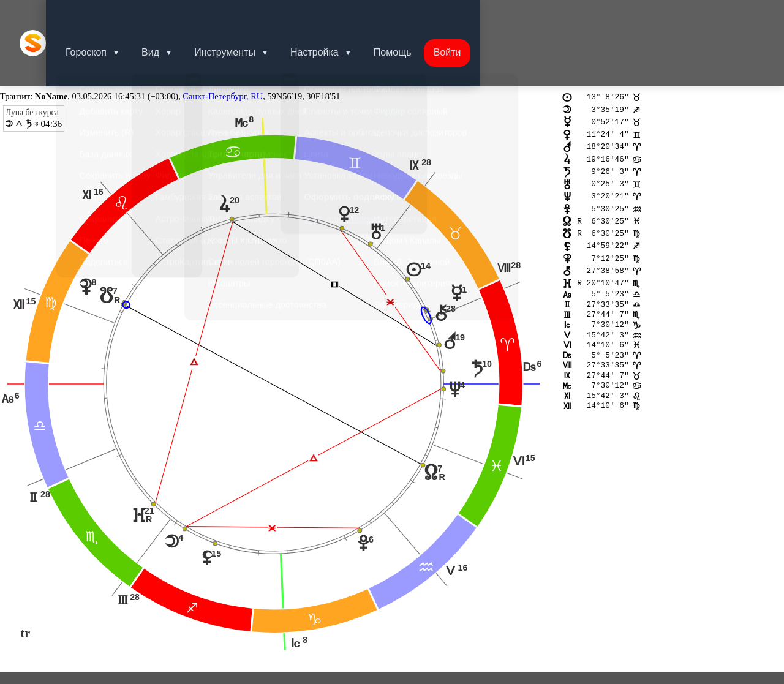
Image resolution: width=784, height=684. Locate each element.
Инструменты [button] (244, 15)
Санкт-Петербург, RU (223, 40)
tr (26, 578)
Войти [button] (474, 15)
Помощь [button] (417, 15)
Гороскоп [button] (101, 15)
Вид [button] (168, 15)
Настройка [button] (337, 15)
